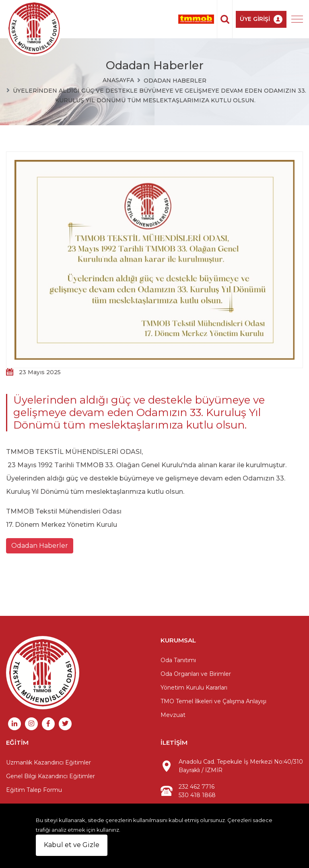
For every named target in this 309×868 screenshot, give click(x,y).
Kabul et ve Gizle (72, 845)
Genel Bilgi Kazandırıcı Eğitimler (50, 776)
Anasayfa (118, 80)
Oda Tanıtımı (178, 660)
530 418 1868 (197, 795)
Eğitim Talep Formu (34, 790)
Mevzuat (173, 715)
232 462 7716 (197, 787)
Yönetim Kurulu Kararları (194, 688)
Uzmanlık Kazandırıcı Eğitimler (48, 762)
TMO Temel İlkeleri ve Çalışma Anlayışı (213, 701)
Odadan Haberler (175, 81)
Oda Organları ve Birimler (196, 674)
